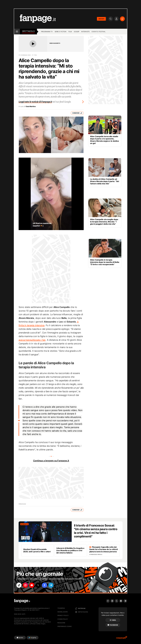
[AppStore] (20, 638)
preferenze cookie (65, 626)
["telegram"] (51, 585)
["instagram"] (25, 585)
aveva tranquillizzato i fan (32, 340)
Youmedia (61, 608)
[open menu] (17, 32)
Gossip (77, 32)
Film (70, 32)
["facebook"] (45, 585)
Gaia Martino (31, 106)
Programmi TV (47, 32)
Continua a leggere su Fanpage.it (51, 461)
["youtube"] (32, 585)
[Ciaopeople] (122, 638)
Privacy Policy (63, 615)
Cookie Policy (63, 619)
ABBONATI (101, 19)
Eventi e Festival (99, 32)
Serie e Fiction (61, 32)
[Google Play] (32, 638)
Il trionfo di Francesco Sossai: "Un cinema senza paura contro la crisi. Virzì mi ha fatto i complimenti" (96, 531)
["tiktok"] (19, 585)
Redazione (61, 623)
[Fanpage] (22, 601)
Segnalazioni (63, 612)
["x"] (38, 585)
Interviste (85, 32)
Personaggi (22, 504)
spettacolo (28, 31)
